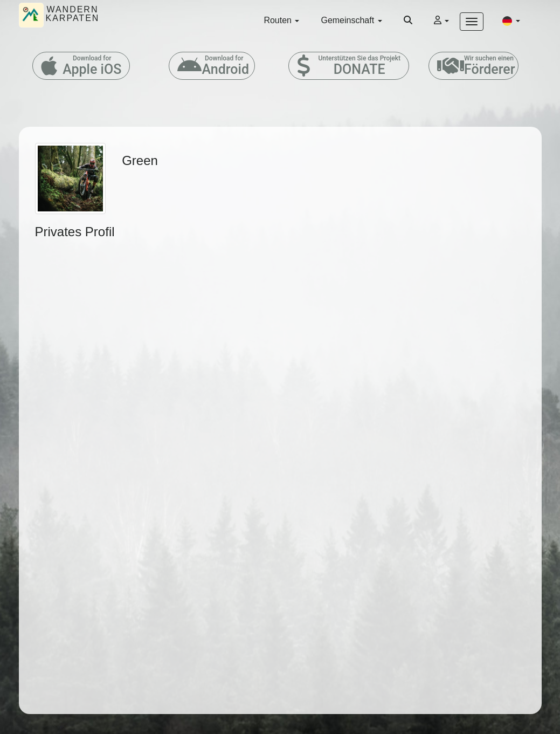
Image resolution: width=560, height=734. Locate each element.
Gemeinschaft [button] (351, 20)
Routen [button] (281, 20)
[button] (511, 20)
